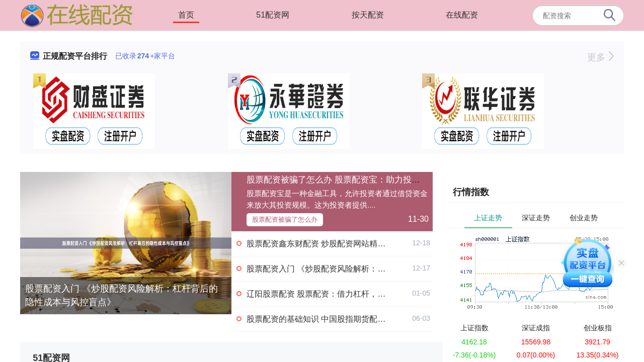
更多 (600, 57)
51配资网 (273, 15)
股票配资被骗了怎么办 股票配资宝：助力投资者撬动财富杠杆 (363, 180)
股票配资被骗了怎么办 (285, 219)
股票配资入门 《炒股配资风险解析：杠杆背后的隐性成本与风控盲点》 (122, 295)
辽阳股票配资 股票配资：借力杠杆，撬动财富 (328, 294)
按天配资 (368, 15)
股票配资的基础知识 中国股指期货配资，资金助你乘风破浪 (352, 319)
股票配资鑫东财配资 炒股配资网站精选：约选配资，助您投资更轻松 (368, 244)
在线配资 (462, 15)
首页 (186, 15)
